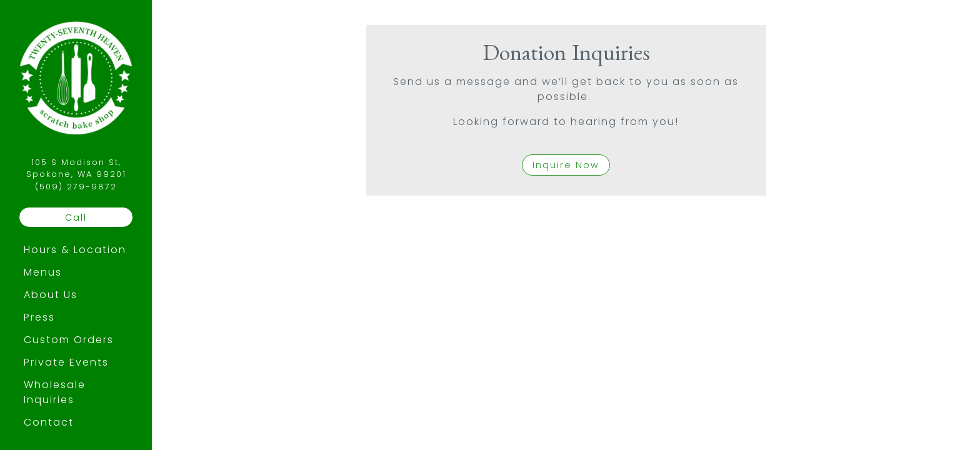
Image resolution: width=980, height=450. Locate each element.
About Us (51, 295)
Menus (43, 272)
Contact (49, 422)
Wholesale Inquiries (55, 392)
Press (39, 317)
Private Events (66, 362)
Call (76, 217)
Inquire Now (566, 165)
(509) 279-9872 (76, 187)
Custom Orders (69, 340)
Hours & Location (75, 250)
